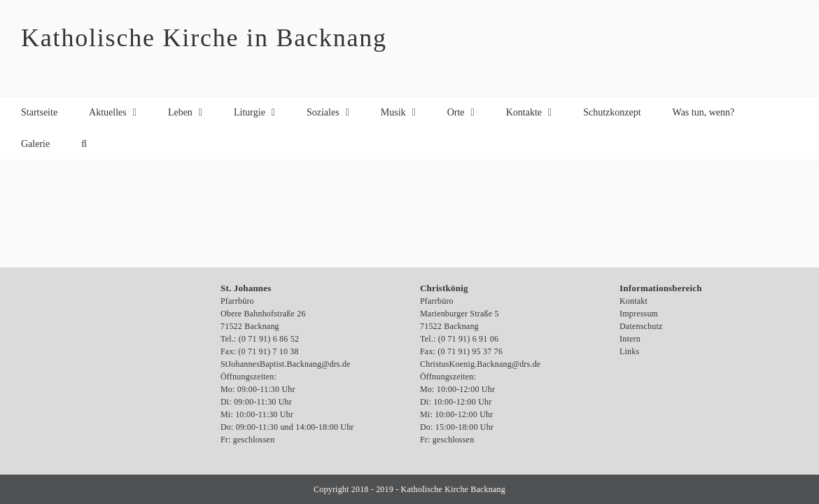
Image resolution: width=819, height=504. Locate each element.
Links (629, 351)
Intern (630, 339)
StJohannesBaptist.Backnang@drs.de (286, 364)
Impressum (639, 314)
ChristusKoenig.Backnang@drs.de (480, 364)
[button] (84, 144)
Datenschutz (641, 326)
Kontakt (633, 301)
